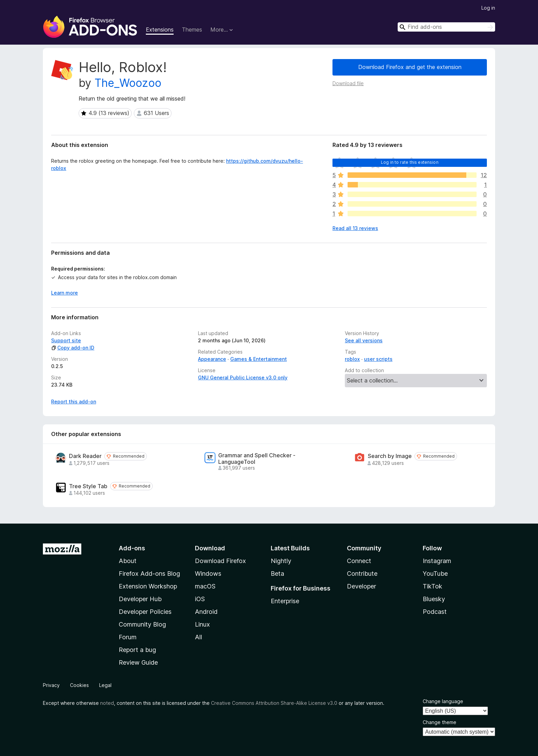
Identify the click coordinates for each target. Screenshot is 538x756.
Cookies (79, 685)
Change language (443, 701)
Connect (359, 561)
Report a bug (137, 650)
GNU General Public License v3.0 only (243, 377)
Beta (277, 574)
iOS (200, 599)
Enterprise (285, 601)
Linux (202, 624)
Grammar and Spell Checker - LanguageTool (257, 459)
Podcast (435, 612)
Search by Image (390, 456)
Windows (208, 574)
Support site (66, 340)
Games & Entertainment (259, 359)
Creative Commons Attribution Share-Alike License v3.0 (274, 703)
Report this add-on (74, 402)
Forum (128, 637)
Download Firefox (220, 561)
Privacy (51, 685)
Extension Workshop (148, 586)
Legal (105, 685)
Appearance (212, 359)
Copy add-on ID (73, 348)
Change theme (440, 722)
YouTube (435, 574)
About (128, 561)
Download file (348, 83)
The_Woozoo (128, 83)
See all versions (364, 340)
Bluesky (434, 599)
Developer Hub (140, 599)
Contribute (362, 574)
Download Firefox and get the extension (410, 67)
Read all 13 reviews (355, 228)
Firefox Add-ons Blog (149, 574)
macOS (205, 586)
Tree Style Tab (88, 486)
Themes (192, 30)
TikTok (432, 586)
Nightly (281, 561)
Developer (361, 586)
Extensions (160, 30)
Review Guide (138, 662)
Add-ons (132, 548)
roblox (352, 359)
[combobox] (446, 27)
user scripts (378, 359)
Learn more (65, 293)
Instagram (437, 561)
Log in (488, 8)
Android (206, 612)
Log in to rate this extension (410, 162)
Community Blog (142, 624)
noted (107, 703)
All (198, 637)
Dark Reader (85, 456)
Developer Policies (145, 612)
